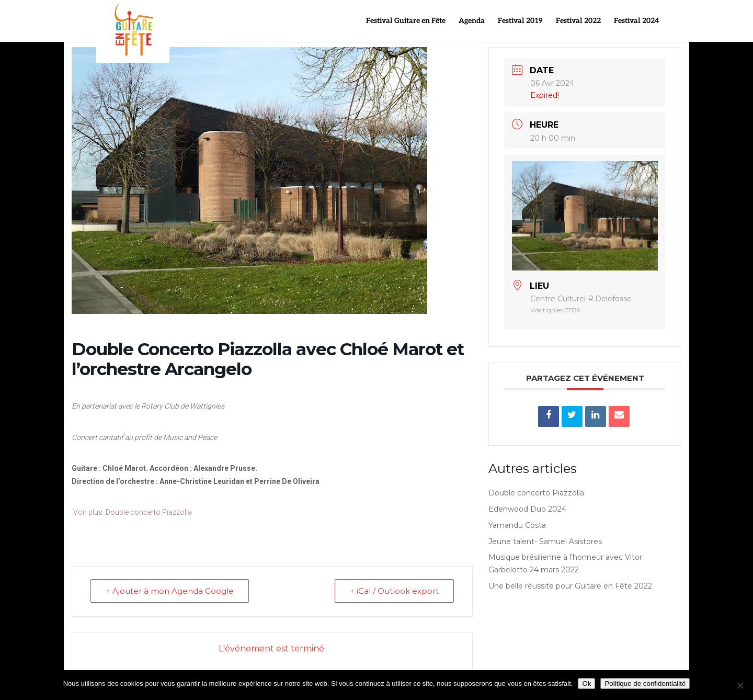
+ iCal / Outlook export (394, 591)
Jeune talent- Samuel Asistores (545, 541)
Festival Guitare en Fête (406, 21)
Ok (586, 684)
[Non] (740, 685)
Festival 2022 (578, 21)
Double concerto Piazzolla (536, 493)
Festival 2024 (636, 21)
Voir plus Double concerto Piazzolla (132, 512)
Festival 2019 (520, 21)
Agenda (472, 21)
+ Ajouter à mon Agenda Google (170, 591)
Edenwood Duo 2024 (527, 509)
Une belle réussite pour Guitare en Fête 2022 (570, 586)
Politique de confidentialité (645, 684)
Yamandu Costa (517, 525)
